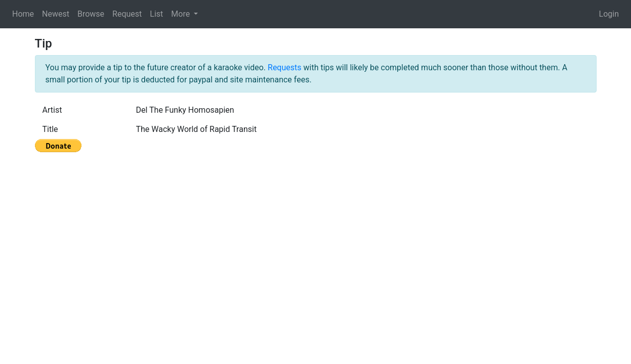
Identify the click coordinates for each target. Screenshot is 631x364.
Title (50, 129)
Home (23, 14)
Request (127, 14)
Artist (52, 110)
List (156, 14)
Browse (91, 14)
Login (609, 14)
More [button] (181, 14)
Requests (285, 67)
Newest (56, 14)
